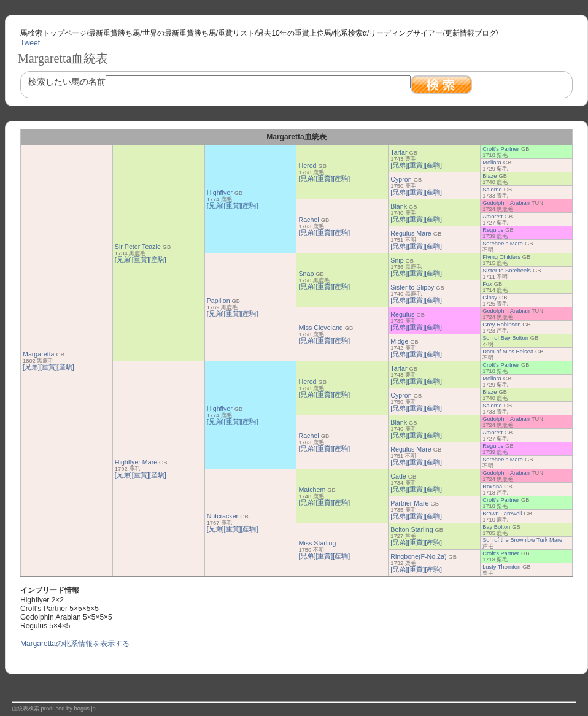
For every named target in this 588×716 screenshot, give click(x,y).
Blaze (489, 176)
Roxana (492, 487)
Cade (398, 476)
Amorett (493, 217)
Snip (397, 260)
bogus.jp (85, 709)
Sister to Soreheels (507, 271)
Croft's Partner (501, 149)
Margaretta (39, 354)
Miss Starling (317, 543)
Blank (399, 206)
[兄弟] (31, 367)
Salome (492, 190)
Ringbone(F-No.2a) (418, 556)
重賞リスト (236, 33)
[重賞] (48, 367)
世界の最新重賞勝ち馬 (179, 33)
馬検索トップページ (53, 33)
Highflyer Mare (136, 462)
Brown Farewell (502, 514)
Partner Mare (409, 503)
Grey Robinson (501, 325)
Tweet (30, 43)
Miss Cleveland (320, 328)
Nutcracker (223, 516)
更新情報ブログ (471, 33)
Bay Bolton (496, 527)
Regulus (493, 230)
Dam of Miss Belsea (508, 352)
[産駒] (66, 367)
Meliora (492, 163)
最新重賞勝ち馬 (114, 33)
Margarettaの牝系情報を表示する (75, 644)
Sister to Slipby (412, 287)
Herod (307, 166)
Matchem (312, 490)
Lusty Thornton (501, 567)
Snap (306, 274)
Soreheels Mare (503, 244)
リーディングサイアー (406, 33)
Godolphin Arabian (506, 203)
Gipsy (490, 298)
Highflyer (220, 193)
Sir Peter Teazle (138, 247)
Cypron (401, 179)
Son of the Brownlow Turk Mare (522, 540)
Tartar (399, 152)
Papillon (219, 301)
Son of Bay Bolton (505, 338)
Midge (399, 341)
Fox (487, 284)
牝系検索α (350, 33)
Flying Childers (501, 257)
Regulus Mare (411, 233)
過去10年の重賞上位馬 (294, 33)
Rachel (308, 220)
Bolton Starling (412, 529)
